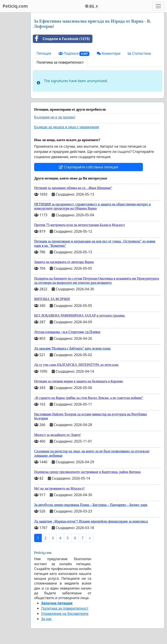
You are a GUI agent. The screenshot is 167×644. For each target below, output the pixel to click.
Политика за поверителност (60, 62)
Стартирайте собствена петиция (89, 167)
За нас (46, 619)
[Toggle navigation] (158, 6)
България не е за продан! (55, 117)
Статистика (139, 53)
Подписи (74, 53)
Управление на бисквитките (65, 614)
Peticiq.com (15, 6)
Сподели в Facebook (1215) (61, 39)
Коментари (109, 53)
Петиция (44, 53)
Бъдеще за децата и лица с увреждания (67, 127)
